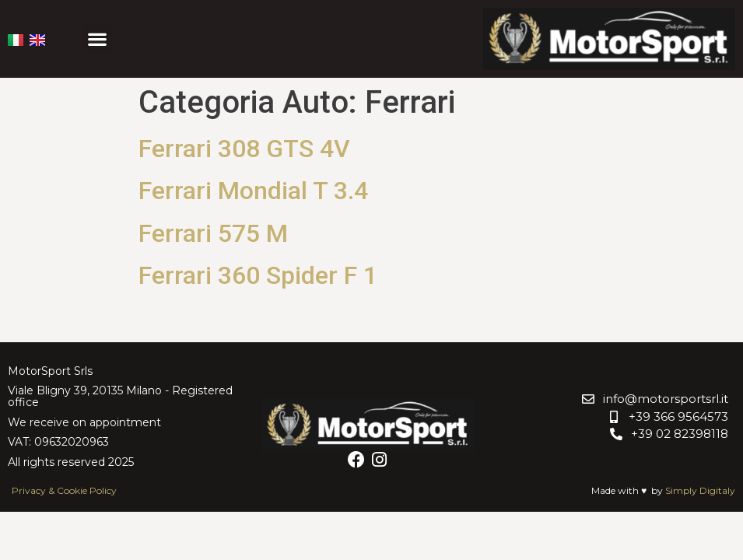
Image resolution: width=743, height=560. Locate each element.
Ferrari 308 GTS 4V (244, 149)
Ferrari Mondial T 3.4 (253, 191)
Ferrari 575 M (213, 233)
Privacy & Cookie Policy (64, 490)
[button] (98, 39)
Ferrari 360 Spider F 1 (261, 275)
